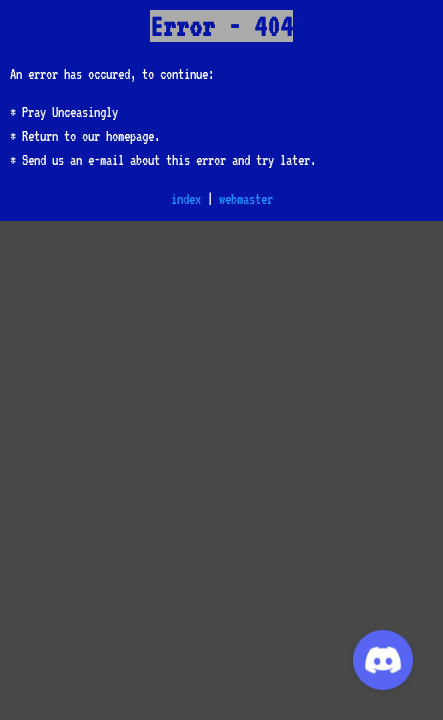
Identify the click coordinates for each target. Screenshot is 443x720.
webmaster (246, 199)
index (186, 199)
